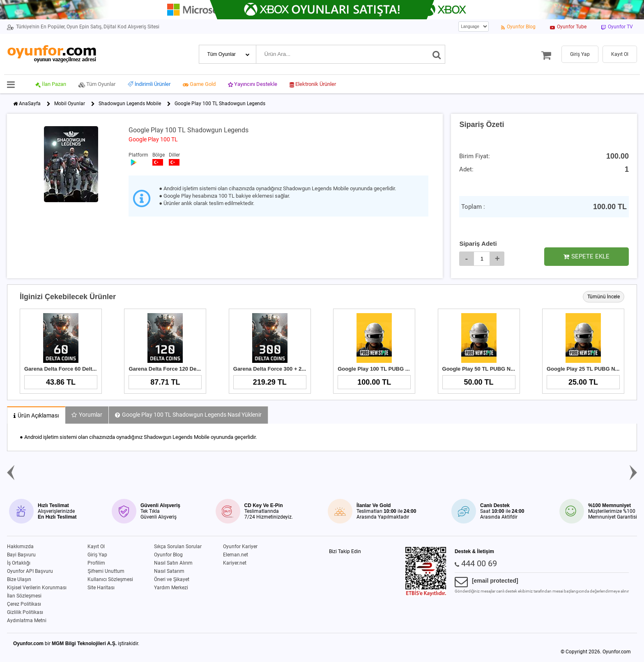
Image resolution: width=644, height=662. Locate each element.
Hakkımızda (20, 547)
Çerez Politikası (24, 604)
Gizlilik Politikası (25, 612)
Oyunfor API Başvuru (30, 571)
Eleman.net (236, 555)
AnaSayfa (30, 104)
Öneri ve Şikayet (172, 579)
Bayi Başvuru (21, 555)
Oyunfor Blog (168, 555)
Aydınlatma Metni (27, 620)
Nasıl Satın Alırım (173, 563)
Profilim (96, 563)
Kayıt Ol (96, 547)
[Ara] (437, 54)
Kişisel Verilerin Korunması (37, 588)
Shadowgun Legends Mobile (130, 104)
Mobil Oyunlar (70, 104)
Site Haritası (101, 588)
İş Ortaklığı (19, 563)
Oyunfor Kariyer (240, 547)
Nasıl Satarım (169, 571)
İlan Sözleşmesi (24, 596)
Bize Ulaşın (19, 579)
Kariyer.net (235, 563)
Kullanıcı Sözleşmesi (110, 579)
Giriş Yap (97, 555)
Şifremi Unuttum (106, 571)
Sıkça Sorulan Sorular (178, 547)
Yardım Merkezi (171, 588)
